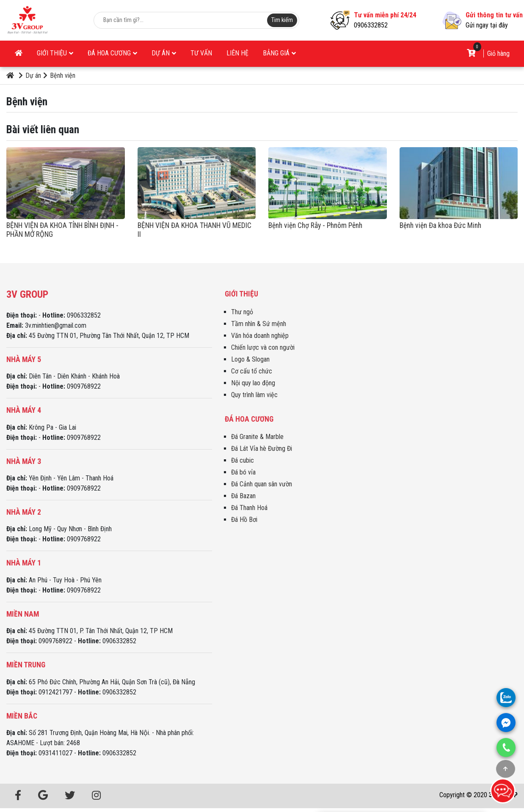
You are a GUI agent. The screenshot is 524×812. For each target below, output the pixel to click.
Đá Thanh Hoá (249, 508)
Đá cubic (243, 460)
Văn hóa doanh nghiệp (260, 336)
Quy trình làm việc (254, 395)
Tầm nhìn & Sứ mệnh (259, 324)
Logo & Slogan (250, 359)
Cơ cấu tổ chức (252, 371)
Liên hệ (237, 53)
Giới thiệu (55, 53)
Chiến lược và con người (263, 347)
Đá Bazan (243, 496)
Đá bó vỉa (243, 472)
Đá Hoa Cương (112, 53)
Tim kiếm (282, 20)
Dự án (164, 53)
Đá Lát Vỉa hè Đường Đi (262, 449)
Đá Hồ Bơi (244, 520)
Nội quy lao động (253, 383)
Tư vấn (201, 53)
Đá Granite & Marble (257, 437)
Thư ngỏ (242, 312)
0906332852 (371, 25)
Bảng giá (279, 53)
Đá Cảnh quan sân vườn (262, 484)
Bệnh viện (59, 75)
